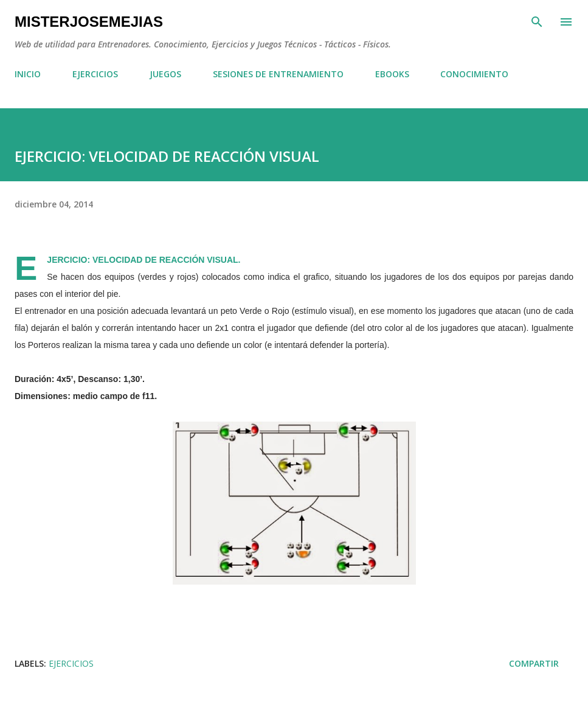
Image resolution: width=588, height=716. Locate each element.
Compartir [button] (534, 663)
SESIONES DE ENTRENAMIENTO (278, 74)
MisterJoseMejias (89, 22)
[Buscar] (537, 22)
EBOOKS (392, 74)
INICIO (28, 74)
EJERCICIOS (95, 74)
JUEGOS (165, 74)
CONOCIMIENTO (474, 74)
